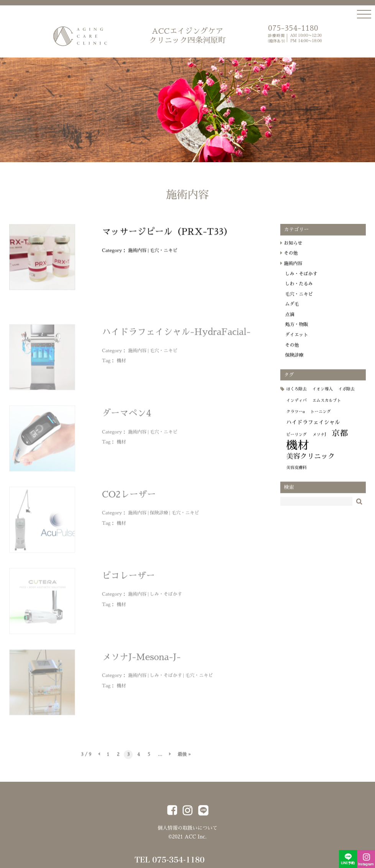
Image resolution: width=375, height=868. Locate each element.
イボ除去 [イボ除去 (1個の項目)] (346, 395)
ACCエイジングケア (187, 36)
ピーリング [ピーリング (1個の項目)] (297, 441)
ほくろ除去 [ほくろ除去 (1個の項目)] (297, 395)
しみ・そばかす (166, 597)
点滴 (290, 321)
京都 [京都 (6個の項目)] (340, 440)
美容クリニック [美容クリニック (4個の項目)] (311, 463)
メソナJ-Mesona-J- (141, 660)
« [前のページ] (99, 758)
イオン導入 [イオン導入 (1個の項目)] (322, 395)
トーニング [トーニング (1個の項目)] (320, 418)
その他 (291, 260)
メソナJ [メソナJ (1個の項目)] (319, 441)
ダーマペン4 (127, 417)
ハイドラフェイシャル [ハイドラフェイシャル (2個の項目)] (313, 429)
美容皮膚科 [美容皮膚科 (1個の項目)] (297, 474)
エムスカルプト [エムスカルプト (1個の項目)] (326, 407)
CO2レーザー (129, 498)
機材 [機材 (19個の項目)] (298, 452)
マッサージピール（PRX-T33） (167, 238)
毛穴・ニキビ (164, 257)
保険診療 (159, 516)
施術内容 (137, 257)
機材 (121, 364)
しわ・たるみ (299, 290)
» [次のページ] (170, 758)
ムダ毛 (292, 311)
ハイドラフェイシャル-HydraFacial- (176, 335)
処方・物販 (297, 331)
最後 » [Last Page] (184, 758)
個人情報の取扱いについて (187, 828)
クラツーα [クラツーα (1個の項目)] (296, 418)
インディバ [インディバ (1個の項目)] (297, 407)
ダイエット (297, 341)
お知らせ (293, 250)
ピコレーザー (128, 579)
